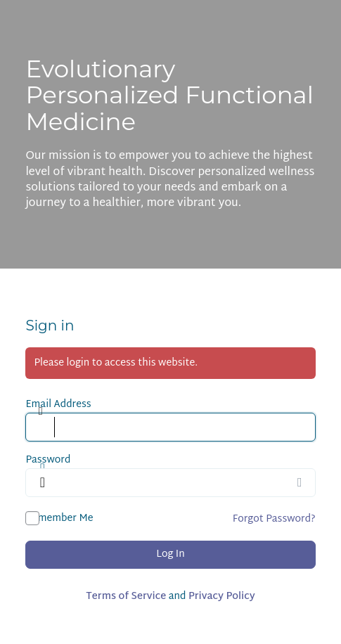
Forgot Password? (274, 519)
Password (48, 460)
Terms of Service (126, 597)
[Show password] (302, 482)
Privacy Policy (222, 597)
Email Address (58, 405)
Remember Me (59, 519)
